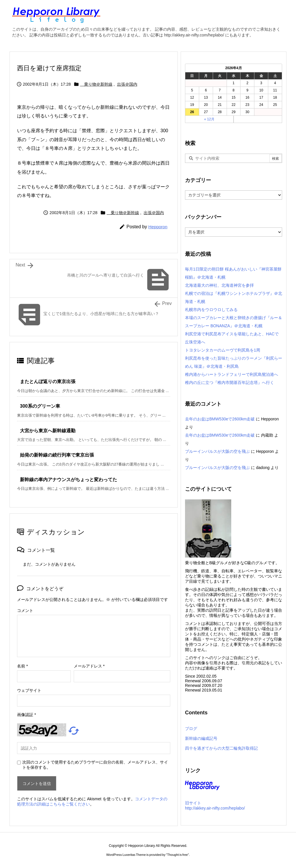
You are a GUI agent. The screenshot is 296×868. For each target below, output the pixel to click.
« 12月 (209, 119)
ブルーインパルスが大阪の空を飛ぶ (217, 451)
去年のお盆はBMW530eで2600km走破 (220, 419)
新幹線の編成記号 (201, 738)
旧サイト (193, 803)
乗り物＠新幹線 (96, 84)
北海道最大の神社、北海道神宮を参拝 (219, 285)
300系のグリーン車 (40, 406)
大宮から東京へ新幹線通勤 (48, 431)
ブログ (191, 729)
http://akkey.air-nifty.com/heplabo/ (215, 808)
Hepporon (158, 227)
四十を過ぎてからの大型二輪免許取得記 (221, 748)
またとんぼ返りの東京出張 (48, 381)
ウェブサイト (29, 690)
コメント (25, 610)
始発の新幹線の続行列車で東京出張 (57, 455)
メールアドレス (89, 666)
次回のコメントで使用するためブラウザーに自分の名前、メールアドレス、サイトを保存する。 (95, 765)
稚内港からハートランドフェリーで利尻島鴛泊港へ (232, 374)
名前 (22, 666)
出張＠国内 (127, 84)
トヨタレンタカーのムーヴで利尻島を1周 (223, 350)
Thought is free (177, 855)
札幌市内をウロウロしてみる (211, 310)
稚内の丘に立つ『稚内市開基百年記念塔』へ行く (230, 382)
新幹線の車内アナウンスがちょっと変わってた (69, 480)
